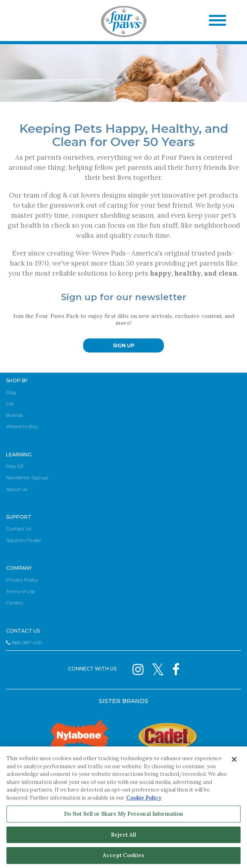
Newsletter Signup (27, 477)
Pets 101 (15, 466)
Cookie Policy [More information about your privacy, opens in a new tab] (144, 798)
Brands (14, 415)
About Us (17, 489)
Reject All (123, 835)
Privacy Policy (22, 580)
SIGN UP (124, 345)
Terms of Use (20, 591)
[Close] (234, 759)
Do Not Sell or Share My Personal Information (124, 814)
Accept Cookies (123, 855)
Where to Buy (22, 426)
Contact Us (19, 529)
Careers (14, 603)
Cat (10, 403)
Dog (11, 392)
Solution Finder (24, 540)
